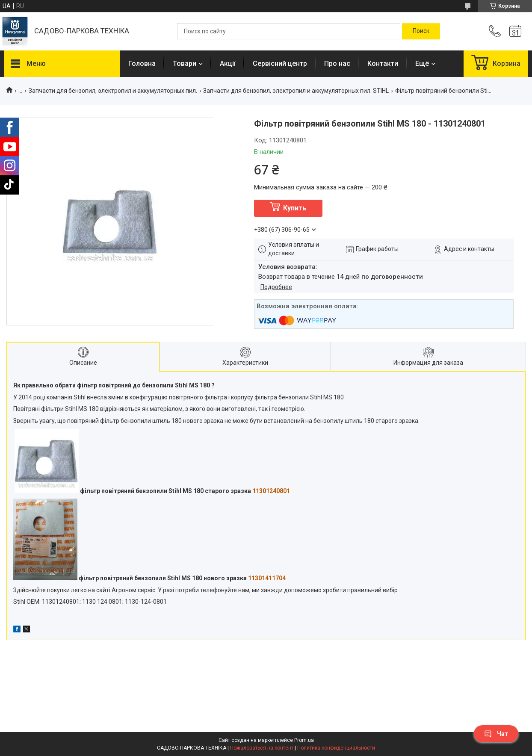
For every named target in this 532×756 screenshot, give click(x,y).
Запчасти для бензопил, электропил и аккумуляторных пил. (113, 91)
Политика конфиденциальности (336, 748)
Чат (496, 734)
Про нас (337, 63)
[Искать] (421, 31)
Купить (295, 208)
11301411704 (267, 578)
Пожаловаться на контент (262, 748)
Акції (228, 63)
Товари (185, 63)
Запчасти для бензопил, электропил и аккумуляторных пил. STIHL (296, 91)
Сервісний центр (280, 63)
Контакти (383, 63)
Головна (142, 63)
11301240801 (271, 491)
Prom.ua (304, 740)
